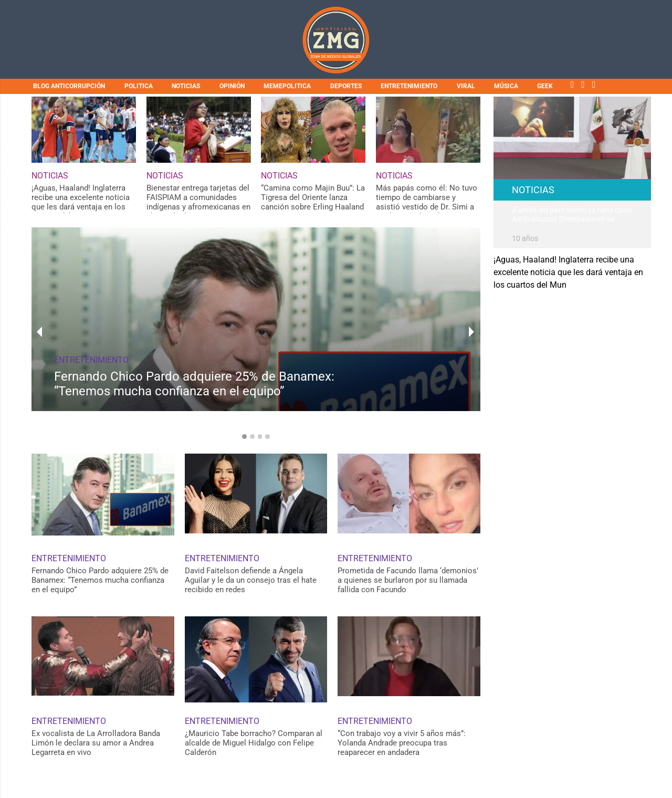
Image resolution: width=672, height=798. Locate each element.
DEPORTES (346, 86)
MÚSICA (506, 86)
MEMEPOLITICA (287, 86)
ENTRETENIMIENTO (409, 86)
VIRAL (466, 86)
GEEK (545, 86)
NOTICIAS (186, 86)
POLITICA (139, 86)
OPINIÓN (232, 86)
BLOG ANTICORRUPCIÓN (69, 86)
